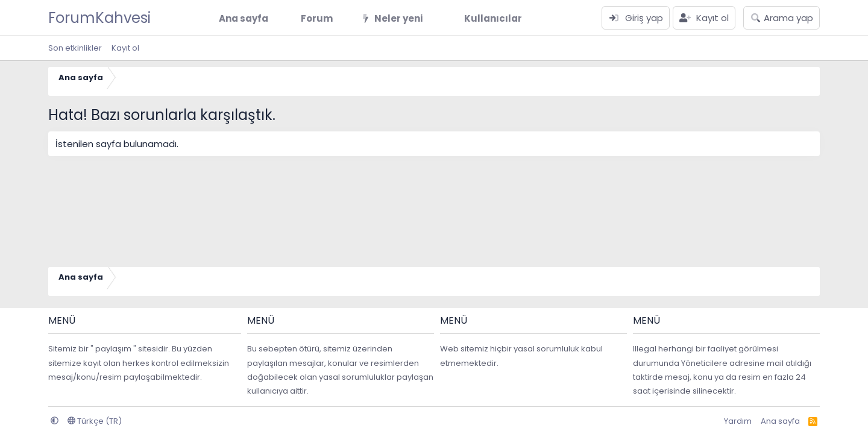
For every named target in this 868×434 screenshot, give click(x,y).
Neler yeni (398, 18)
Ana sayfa (244, 18)
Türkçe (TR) (95, 421)
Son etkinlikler (75, 48)
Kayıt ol (125, 48)
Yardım (738, 421)
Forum (317, 18)
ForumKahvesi (99, 18)
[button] (342, 18)
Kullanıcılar (493, 18)
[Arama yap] (782, 18)
